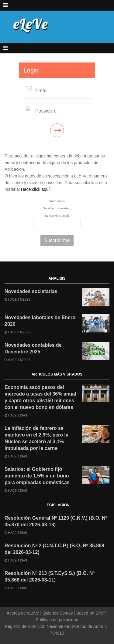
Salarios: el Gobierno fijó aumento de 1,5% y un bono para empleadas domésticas (37, 476)
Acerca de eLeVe (24, 613)
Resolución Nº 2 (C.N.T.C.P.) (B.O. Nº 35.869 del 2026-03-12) (54, 549)
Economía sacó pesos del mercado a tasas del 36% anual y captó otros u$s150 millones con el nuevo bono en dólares (40, 397)
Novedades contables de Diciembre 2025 (33, 348)
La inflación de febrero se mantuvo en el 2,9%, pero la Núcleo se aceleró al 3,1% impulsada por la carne (36, 438)
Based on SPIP (91, 613)
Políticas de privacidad (57, 620)
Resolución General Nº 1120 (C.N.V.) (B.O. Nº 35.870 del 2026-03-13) (56, 521)
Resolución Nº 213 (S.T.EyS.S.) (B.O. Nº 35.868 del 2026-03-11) (50, 577)
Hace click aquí (35, 189)
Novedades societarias (31, 291)
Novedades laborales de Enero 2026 (40, 321)
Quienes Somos (58, 613)
